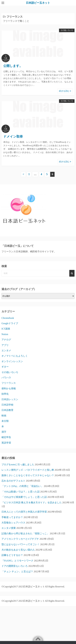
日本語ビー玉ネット (38, 3)
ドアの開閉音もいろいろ (15, 566)
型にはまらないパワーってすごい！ (21, 544)
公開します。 (13, 66)
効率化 (5, 394)
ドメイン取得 (13, 137)
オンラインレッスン (12, 361)
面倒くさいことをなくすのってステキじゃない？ (28, 475)
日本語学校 (7, 405)
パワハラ (6, 378)
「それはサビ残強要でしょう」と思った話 (24, 497)
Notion (5, 334)
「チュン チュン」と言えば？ (17, 571)
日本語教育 (7, 410)
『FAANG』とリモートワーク (17, 561)
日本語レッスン (10, 399)
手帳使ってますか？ (12, 517)
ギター (5, 367)
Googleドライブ (10, 323)
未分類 (5, 421)
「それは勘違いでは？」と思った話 (21, 492)
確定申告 (6, 437)
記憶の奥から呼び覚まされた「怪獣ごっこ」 (25, 533)
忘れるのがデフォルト (13, 481)
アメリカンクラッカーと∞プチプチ (20, 539)
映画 (4, 416)
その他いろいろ (67, 30)
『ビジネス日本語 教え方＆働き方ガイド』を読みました (32, 502)
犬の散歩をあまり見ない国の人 (18, 550)
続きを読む (65, 91)
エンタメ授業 (9, 528)
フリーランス (9, 383)
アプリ (5, 345)
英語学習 (6, 443)
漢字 (4, 432)
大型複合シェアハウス (13, 523)
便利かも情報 (9, 388)
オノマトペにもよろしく (15, 356)
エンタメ (6, 350)
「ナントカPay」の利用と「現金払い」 (22, 486)
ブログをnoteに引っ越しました (18, 464)
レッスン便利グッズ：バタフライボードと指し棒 (28, 470)
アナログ (6, 340)
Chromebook (8, 318)
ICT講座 (6, 329)
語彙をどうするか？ (12, 555)
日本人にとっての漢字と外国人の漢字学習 (24, 512)
